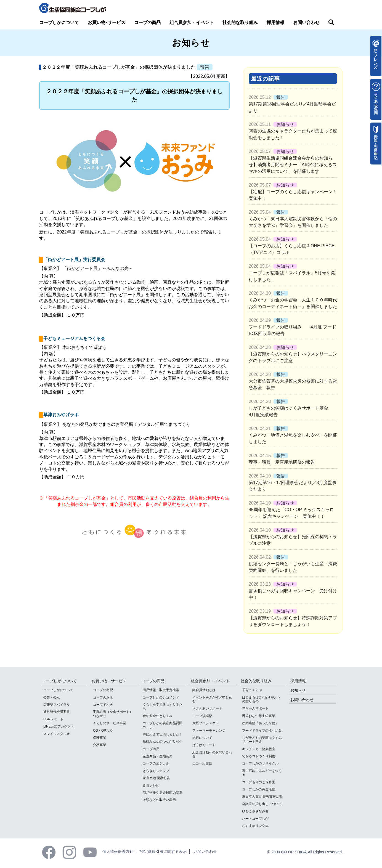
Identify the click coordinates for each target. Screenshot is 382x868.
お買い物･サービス (107, 22)
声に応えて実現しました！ (163, 734)
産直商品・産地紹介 (158, 756)
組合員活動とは (204, 690)
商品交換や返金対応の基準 (163, 793)
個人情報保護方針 (118, 851)
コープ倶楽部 (202, 716)
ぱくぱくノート (204, 745)
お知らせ (298, 690)
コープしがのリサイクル (260, 763)
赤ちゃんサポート (255, 708)
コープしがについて (59, 22)
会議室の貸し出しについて (262, 804)
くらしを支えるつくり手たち (163, 707)
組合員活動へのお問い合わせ (212, 754)
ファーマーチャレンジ (209, 731)
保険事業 (100, 738)
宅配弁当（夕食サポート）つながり (113, 714)
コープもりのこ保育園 (259, 782)
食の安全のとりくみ (158, 716)
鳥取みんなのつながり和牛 (163, 742)
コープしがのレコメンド (161, 697)
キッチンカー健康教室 (259, 749)
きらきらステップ (156, 771)
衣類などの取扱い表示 (159, 800)
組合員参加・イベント (192, 22)
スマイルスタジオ (57, 734)
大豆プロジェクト (206, 723)
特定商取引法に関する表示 (163, 851)
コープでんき (103, 705)
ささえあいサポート (207, 708)
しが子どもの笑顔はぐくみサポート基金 (262, 740)
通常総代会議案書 (57, 712)
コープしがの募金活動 (259, 789)
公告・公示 (52, 697)
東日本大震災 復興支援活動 (262, 797)
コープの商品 (147, 22)
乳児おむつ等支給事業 (259, 716)
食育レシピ (151, 785)
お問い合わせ (306, 22)
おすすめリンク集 (255, 826)
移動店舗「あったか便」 (260, 723)
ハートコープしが (255, 819)
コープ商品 (151, 749)
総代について (202, 738)
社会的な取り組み (240, 22)
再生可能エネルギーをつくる (262, 773)
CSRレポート (53, 719)
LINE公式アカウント (59, 726)
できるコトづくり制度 (259, 756)
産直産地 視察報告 (156, 778)
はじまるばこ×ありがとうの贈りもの (261, 699)
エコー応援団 (202, 763)
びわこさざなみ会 (255, 811)
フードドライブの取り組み (262, 731)
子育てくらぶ (252, 690)
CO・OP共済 (103, 731)
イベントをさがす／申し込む (212, 699)
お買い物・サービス (109, 681)
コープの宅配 (103, 690)
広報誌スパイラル (57, 705)
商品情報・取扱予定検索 (161, 690)
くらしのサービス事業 (110, 723)
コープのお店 (103, 697)
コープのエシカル (156, 763)
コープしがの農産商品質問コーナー (163, 725)
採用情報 (275, 22)
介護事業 (100, 745)
